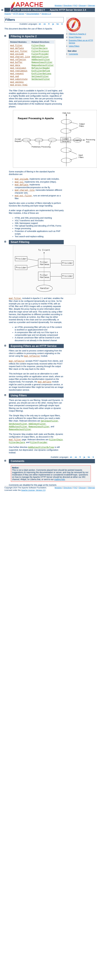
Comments (73, 54)
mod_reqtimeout (19, 71)
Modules (58, 5)
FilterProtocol (40, 51)
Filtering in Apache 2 (77, 34)
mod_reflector (18, 60)
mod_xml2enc (17, 82)
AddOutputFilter (41, 60)
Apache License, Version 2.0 (33, 490)
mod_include (17, 54)
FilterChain (38, 46)
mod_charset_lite (20, 57)
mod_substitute (19, 79)
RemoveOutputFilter (43, 65)
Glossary (83, 5)
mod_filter (16, 46)
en (40, 24)
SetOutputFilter (41, 79)
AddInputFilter (40, 57)
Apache (8, 14)
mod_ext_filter (19, 51)
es (45, 24)
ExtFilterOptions (41, 74)
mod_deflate (17, 48)
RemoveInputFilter (42, 62)
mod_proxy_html (19, 85)
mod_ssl (19, 182)
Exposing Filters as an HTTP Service (34, 346)
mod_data (15, 65)
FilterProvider (40, 54)
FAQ (75, 5)
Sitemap (91, 5)
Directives (68, 5)
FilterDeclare (40, 48)
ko (58, 24)
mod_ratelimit (18, 68)
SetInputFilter (40, 76)
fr (49, 24)
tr (62, 24)
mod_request (17, 74)
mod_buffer (16, 62)
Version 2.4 (46, 14)
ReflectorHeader (41, 68)
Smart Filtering (75, 37)
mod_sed (14, 76)
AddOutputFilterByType (41, 447)
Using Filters (74, 46)
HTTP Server (19, 14)
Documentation (33, 14)
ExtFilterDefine (41, 71)
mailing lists (59, 479)
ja (53, 24)
